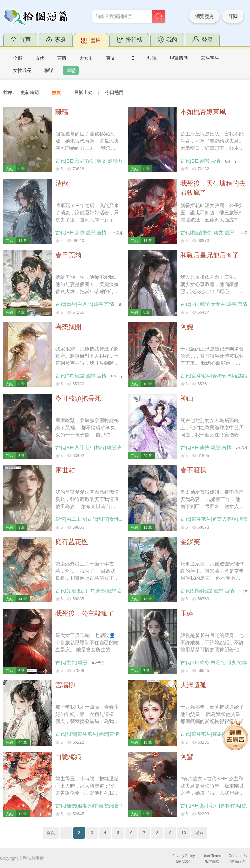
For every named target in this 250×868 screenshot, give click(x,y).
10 (184, 833)
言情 (62, 58)
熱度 (56, 92)
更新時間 (30, 92)
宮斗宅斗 (210, 58)
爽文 (111, 58)
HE (131, 58)
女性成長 (22, 70)
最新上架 (83, 92)
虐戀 (71, 70)
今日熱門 (114, 92)
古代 (40, 58)
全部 (18, 58)
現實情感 (179, 58)
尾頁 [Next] (199, 833)
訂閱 (233, 16)
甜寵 (152, 58)
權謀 (49, 70)
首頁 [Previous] (51, 833)
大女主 (86, 58)
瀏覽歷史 (204, 16)
